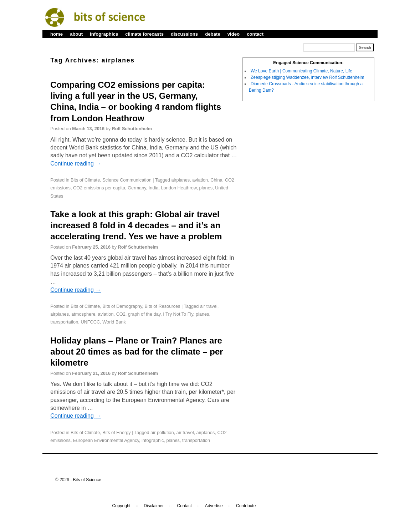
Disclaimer (154, 506)
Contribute (246, 506)
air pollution (162, 432)
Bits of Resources (162, 306)
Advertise (214, 506)
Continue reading (76, 164)
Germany (137, 188)
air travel (209, 306)
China (216, 180)
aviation (200, 180)
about (76, 34)
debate (213, 34)
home (57, 34)
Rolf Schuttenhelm (132, 129)
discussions (184, 34)
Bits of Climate (85, 180)
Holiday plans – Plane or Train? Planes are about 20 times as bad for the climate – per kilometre (137, 352)
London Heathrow (179, 188)
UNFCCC (90, 322)
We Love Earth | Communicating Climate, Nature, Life (301, 71)
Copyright (121, 506)
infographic (153, 440)
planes (206, 188)
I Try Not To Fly (178, 314)
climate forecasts (144, 34)
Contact (185, 506)
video (234, 34)
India (154, 188)
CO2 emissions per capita (99, 188)
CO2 (121, 314)
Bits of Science (87, 480)
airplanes (180, 180)
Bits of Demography (122, 306)
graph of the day (144, 314)
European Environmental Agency (106, 440)
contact (255, 34)
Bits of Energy (116, 432)
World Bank (114, 322)
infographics (104, 34)
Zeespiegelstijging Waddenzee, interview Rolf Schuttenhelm (307, 77)
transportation (64, 322)
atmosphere (83, 314)
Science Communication (127, 180)
